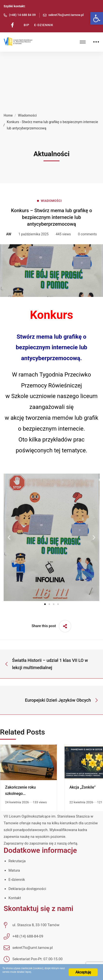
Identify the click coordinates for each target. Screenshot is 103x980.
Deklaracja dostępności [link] (27, 889)
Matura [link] (14, 870)
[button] (9, 537)
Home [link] (8, 115)
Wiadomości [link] (27, 115)
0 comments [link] (87, 234)
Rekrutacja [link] (17, 861)
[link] (97, 18)
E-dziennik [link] (17, 880)
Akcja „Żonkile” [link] (82, 787)
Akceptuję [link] (83, 972)
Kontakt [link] (15, 898)
